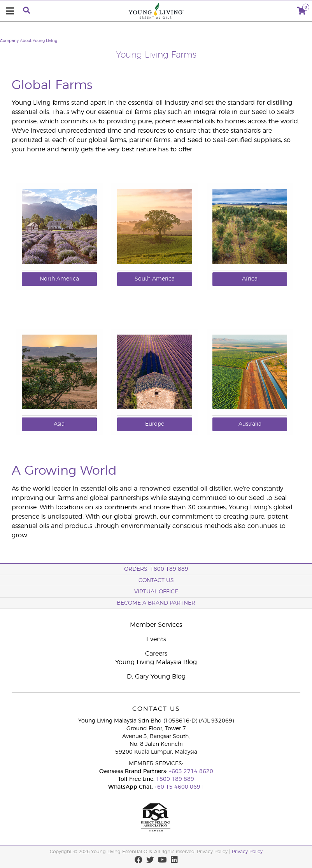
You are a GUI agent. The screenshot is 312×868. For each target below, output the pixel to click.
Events (156, 639)
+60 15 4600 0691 (179, 787)
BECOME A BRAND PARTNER (156, 603)
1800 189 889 (174, 779)
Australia (250, 424)
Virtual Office (156, 592)
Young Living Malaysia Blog (156, 662)
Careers (156, 654)
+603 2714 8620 (191, 772)
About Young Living (39, 41)
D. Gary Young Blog (156, 677)
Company (9, 41)
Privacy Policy (247, 852)
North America (59, 279)
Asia (59, 424)
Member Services (156, 625)
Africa (250, 279)
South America (155, 279)
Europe (155, 424)
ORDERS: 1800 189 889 (156, 569)
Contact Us (156, 580)
